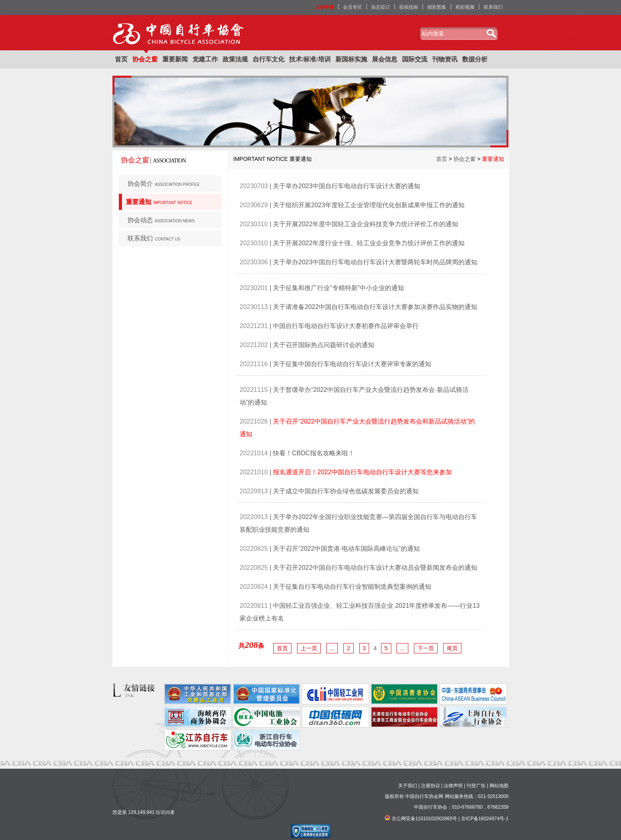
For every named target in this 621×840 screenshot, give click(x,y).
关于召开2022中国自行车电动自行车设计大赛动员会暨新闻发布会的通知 (375, 568)
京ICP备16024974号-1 (485, 819)
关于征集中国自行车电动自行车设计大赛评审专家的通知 (352, 364)
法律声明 (453, 786)
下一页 (426, 648)
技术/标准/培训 (310, 59)
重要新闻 (175, 59)
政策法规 (235, 59)
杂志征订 (381, 7)
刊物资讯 (445, 59)
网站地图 (499, 786)
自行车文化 (269, 59)
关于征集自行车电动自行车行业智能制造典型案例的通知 (352, 587)
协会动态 (161, 220)
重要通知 (159, 202)
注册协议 (431, 786)
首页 (121, 59)
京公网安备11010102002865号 (424, 819)
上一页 (309, 648)
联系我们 (493, 7)
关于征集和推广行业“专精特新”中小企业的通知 (338, 288)
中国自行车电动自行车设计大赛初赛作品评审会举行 (346, 326)
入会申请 (324, 7)
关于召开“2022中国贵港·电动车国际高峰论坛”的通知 (346, 549)
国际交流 (415, 59)
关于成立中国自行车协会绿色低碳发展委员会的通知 (346, 491)
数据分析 (475, 59)
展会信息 (385, 59)
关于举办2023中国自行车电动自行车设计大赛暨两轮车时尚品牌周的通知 (375, 262)
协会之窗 (145, 59)
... (332, 648)
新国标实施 (351, 59)
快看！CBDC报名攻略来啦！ (313, 453)
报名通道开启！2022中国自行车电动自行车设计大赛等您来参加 (362, 472)
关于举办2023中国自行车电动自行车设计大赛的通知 (347, 186)
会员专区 (352, 7)
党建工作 (205, 59)
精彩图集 (437, 7)
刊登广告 (476, 786)
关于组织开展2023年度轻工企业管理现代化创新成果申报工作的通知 (369, 205)
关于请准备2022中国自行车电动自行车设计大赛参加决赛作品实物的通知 (375, 307)
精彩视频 (465, 7)
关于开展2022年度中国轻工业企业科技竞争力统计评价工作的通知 (366, 224)
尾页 (452, 648)
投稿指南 (409, 7)
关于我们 (408, 786)
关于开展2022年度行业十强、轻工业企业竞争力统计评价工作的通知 (369, 243)
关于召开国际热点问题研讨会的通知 (324, 345)
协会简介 (164, 184)
